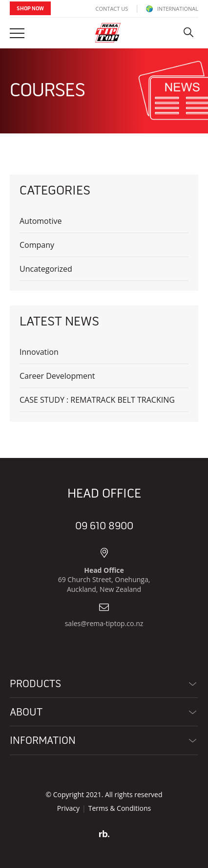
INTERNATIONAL (172, 9)
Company (37, 245)
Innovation (39, 352)
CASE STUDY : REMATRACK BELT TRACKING (97, 400)
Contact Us (112, 9)
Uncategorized (46, 269)
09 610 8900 (104, 526)
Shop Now (30, 9)
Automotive (41, 221)
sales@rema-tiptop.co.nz (104, 623)
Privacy (68, 808)
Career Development (57, 376)
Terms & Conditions (120, 808)
